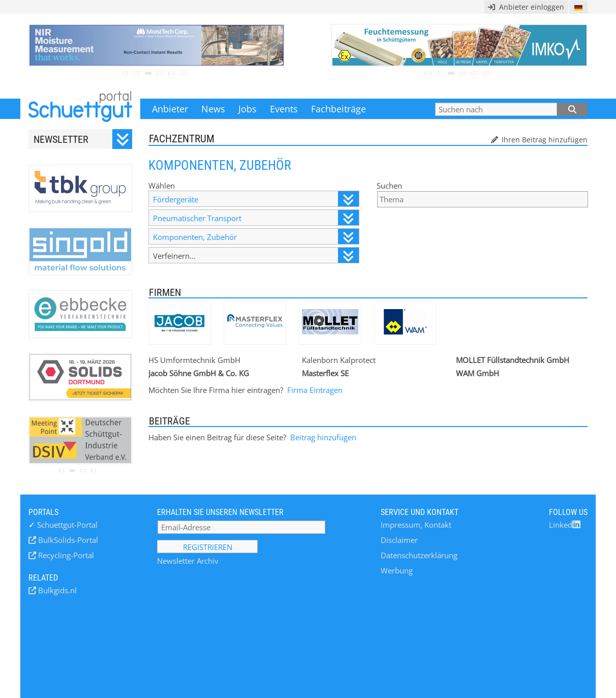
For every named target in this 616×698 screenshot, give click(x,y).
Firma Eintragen (315, 390)
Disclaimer (399, 540)
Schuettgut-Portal (63, 525)
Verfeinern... (256, 255)
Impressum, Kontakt (416, 525)
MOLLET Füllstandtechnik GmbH (513, 360)
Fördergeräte (256, 199)
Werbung (397, 570)
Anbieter (170, 109)
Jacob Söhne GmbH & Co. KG (199, 373)
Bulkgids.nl (56, 590)
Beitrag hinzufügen (323, 437)
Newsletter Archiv (188, 561)
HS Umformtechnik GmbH (194, 360)
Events (284, 109)
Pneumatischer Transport (256, 218)
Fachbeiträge (338, 109)
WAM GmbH (478, 373)
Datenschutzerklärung (419, 555)
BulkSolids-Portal (67, 540)
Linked (565, 525)
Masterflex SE (325, 373)
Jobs (248, 109)
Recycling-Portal (65, 555)
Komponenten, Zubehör (256, 237)
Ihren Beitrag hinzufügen (544, 140)
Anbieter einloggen (526, 7)
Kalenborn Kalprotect (339, 360)
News (213, 109)
